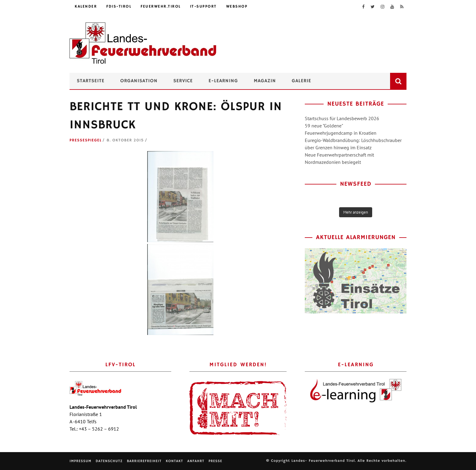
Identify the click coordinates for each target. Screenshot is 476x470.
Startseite (91, 81)
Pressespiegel (85, 140)
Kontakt (174, 461)
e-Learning (223, 81)
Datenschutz (109, 461)
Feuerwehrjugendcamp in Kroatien (341, 133)
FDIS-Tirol (119, 7)
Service (183, 81)
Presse (215, 461)
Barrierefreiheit (144, 461)
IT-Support (203, 7)
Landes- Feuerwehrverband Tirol (323, 461)
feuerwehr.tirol (161, 7)
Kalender (86, 7)
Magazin (265, 81)
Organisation (139, 81)
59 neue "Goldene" (324, 126)
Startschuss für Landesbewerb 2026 (342, 118)
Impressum (80, 461)
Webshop (237, 7)
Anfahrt (196, 461)
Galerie (301, 81)
